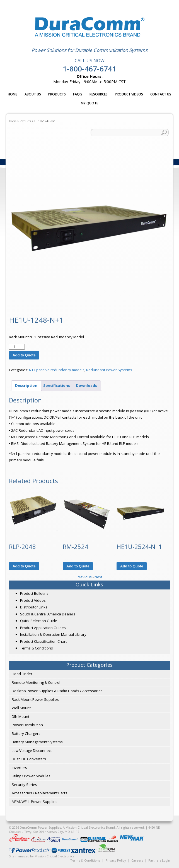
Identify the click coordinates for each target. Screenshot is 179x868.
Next (98, 577)
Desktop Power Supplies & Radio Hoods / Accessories (57, 691)
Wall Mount (21, 708)
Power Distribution (27, 725)
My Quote (89, 103)
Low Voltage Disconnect (32, 750)
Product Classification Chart (43, 641)
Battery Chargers (26, 733)
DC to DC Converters (29, 759)
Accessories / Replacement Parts (39, 793)
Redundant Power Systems (109, 370)
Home (13, 94)
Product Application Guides (43, 628)
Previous (84, 577)
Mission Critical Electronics (54, 856)
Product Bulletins (34, 593)
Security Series (24, 785)
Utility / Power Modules (31, 776)
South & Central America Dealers (48, 614)
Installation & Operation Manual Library (53, 634)
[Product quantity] (17, 347)
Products (57, 94)
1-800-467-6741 (89, 69)
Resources (99, 94)
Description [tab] (26, 385)
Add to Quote (24, 355)
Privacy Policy (116, 860)
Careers (137, 860)
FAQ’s (78, 94)
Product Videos (129, 94)
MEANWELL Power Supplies (35, 802)
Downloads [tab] (86, 385)
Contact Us (161, 94)
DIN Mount (20, 716)
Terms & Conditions (37, 648)
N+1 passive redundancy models (57, 370)
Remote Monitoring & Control (36, 682)
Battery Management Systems (37, 742)
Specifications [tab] (57, 385)
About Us (33, 94)
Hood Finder (22, 674)
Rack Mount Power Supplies (35, 699)
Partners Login (159, 860)
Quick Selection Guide (39, 621)
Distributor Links (34, 607)
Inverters (19, 768)
